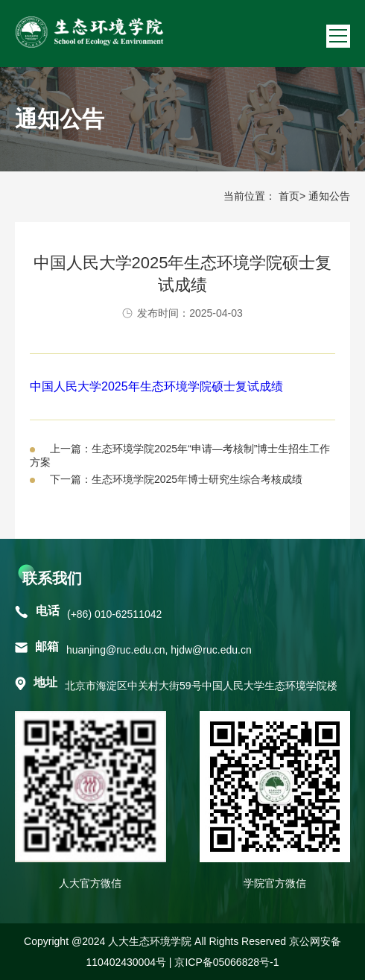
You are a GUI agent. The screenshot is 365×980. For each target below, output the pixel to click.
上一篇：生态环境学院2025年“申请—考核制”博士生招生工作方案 (180, 455)
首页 (289, 196)
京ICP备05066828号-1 (226, 962)
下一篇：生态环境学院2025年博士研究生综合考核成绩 (176, 479)
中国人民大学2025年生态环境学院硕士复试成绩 (156, 386)
